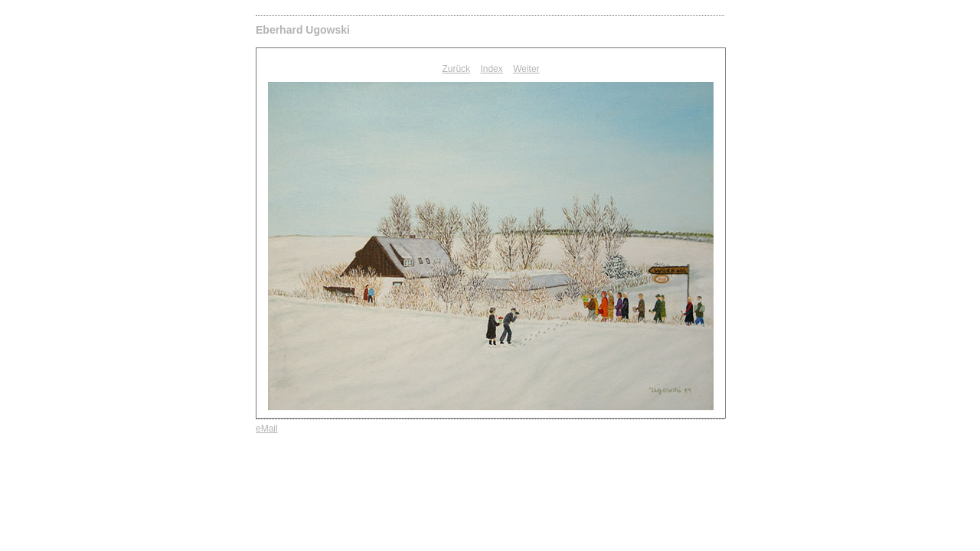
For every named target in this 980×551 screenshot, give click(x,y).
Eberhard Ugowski (303, 30)
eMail (267, 429)
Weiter (526, 69)
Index (491, 69)
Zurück (456, 69)
